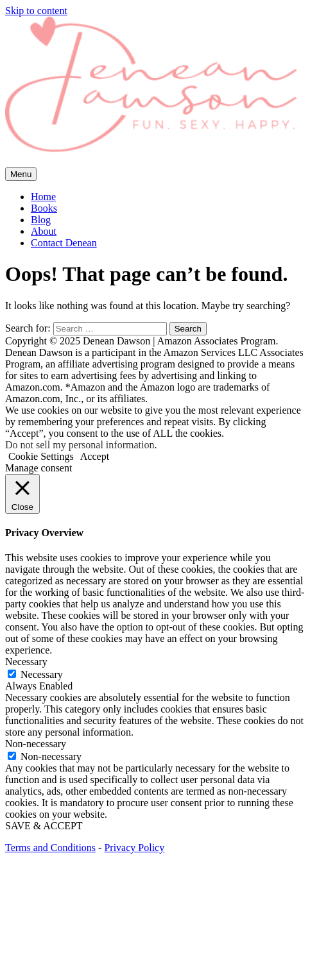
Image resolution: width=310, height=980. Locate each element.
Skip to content (36, 11)
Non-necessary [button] (36, 744)
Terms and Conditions (50, 848)
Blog (41, 220)
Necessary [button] (26, 662)
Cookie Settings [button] (41, 456)
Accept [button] (95, 456)
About (44, 231)
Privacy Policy (134, 848)
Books (44, 208)
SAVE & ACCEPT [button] (44, 826)
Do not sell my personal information (80, 445)
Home (43, 197)
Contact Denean (64, 243)
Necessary (42, 674)
